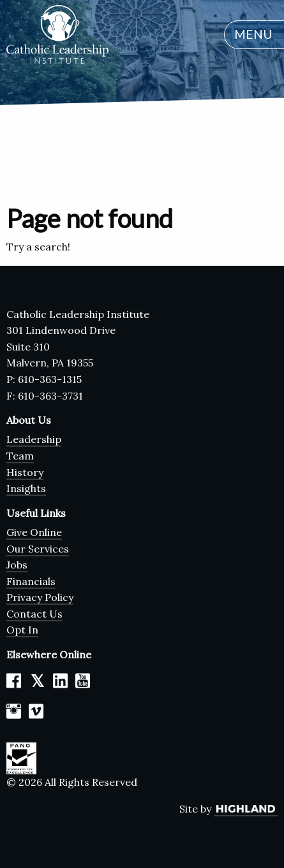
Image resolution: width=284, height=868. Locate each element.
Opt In (22, 630)
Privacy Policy (40, 597)
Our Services (38, 549)
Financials (31, 581)
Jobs (17, 565)
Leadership (34, 439)
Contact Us (34, 614)
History (25, 472)
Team (20, 456)
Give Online (34, 532)
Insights (26, 488)
